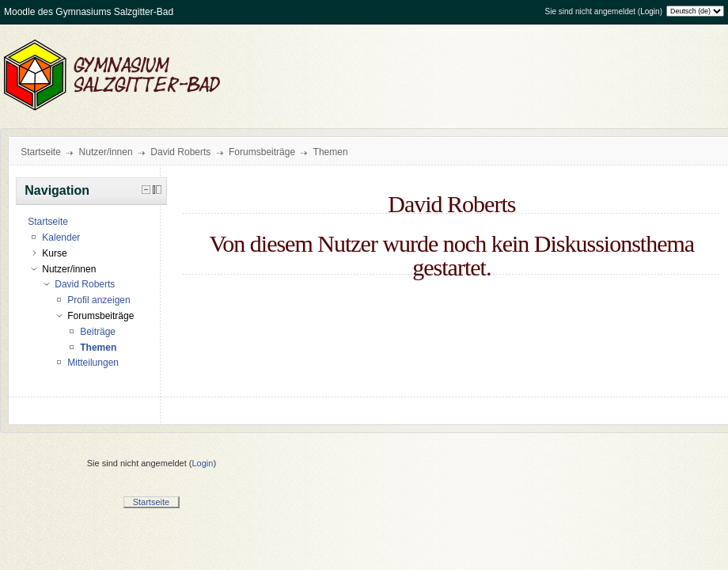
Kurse (54, 253)
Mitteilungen (93, 363)
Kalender (61, 237)
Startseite (41, 152)
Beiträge (98, 332)
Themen (331, 152)
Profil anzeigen (99, 300)
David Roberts (180, 152)
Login (650, 11)
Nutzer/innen (106, 152)
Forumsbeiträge (262, 152)
